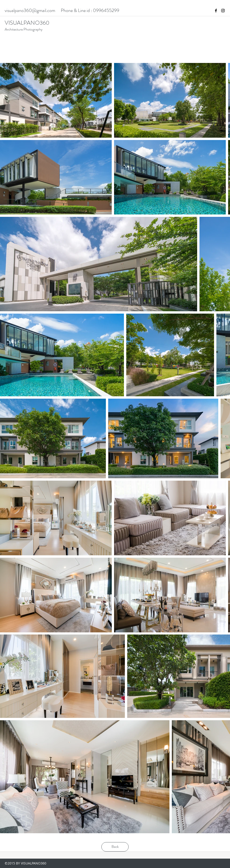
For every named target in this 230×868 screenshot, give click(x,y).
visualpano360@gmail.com (30, 10)
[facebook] (216, 11)
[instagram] (223, 11)
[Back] (115, 847)
